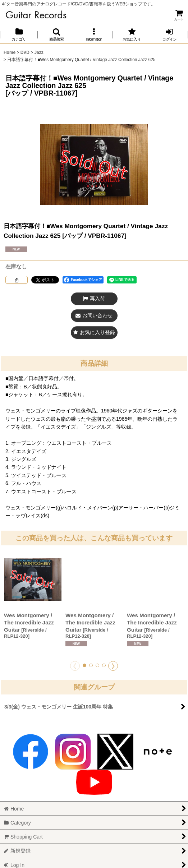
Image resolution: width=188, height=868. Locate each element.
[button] (57, 35)
